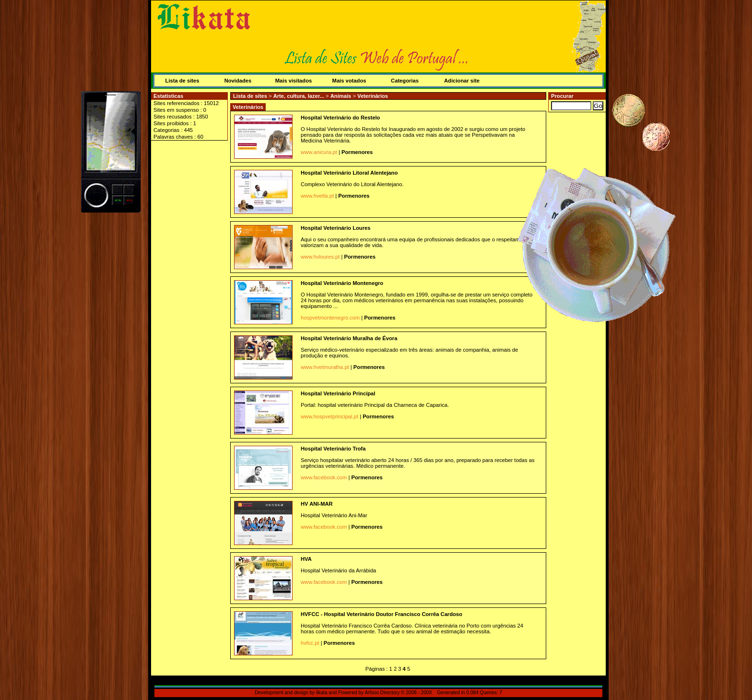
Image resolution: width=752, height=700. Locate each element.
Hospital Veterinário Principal (338, 393)
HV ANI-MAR (317, 504)
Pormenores (357, 152)
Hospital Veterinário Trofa (333, 449)
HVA (306, 559)
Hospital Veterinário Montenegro (342, 283)
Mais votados (349, 81)
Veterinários (373, 96)
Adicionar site (462, 81)
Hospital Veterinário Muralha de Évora (349, 338)
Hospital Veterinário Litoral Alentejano (349, 173)
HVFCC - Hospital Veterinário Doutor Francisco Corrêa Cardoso (382, 614)
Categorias (405, 81)
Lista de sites (182, 81)
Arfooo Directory (382, 693)
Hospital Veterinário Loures (335, 228)
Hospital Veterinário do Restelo (340, 118)
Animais (342, 96)
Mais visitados (294, 81)
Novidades (238, 81)
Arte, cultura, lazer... (300, 96)
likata (322, 693)
